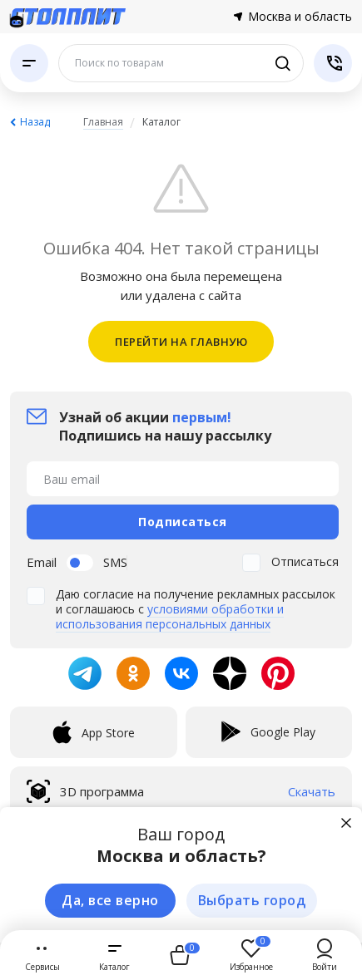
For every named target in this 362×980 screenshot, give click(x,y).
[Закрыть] (346, 823)
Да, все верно (110, 900)
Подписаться (183, 522)
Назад (35, 122)
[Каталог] (29, 63)
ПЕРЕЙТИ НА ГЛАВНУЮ (181, 342)
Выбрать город (252, 900)
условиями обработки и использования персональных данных (170, 616)
